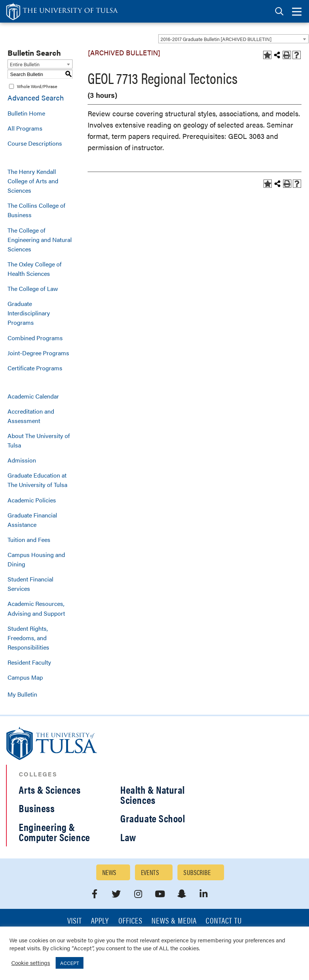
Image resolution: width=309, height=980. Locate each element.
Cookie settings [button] (31, 962)
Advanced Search (36, 98)
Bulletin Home (26, 113)
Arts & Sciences (50, 790)
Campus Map (25, 677)
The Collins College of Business (36, 210)
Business (37, 808)
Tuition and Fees (29, 539)
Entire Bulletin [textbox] (25, 64)
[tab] (279, 11)
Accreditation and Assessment (31, 416)
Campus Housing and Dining (36, 559)
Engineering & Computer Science (55, 832)
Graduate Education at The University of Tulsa (37, 480)
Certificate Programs (35, 368)
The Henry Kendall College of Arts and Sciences (33, 181)
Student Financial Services (30, 584)
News (109, 872)
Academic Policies (32, 500)
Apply (100, 921)
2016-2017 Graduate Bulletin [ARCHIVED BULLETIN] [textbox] (216, 39)
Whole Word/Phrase (37, 86)
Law (128, 837)
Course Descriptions (35, 143)
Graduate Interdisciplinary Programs (29, 313)
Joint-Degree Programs (38, 353)
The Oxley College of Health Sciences (35, 269)
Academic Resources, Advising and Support (36, 608)
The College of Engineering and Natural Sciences (40, 240)
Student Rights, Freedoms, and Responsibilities (28, 638)
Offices (130, 921)
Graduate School (153, 818)
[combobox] (233, 39)
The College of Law (33, 288)
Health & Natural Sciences (153, 795)
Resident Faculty (29, 662)
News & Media (174, 921)
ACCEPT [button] (70, 963)
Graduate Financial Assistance (32, 520)
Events (150, 872)
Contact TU (224, 921)
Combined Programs (35, 338)
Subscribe (197, 872)
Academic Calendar (33, 396)
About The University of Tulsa (39, 440)
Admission (22, 460)
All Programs (25, 128)
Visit (75, 921)
